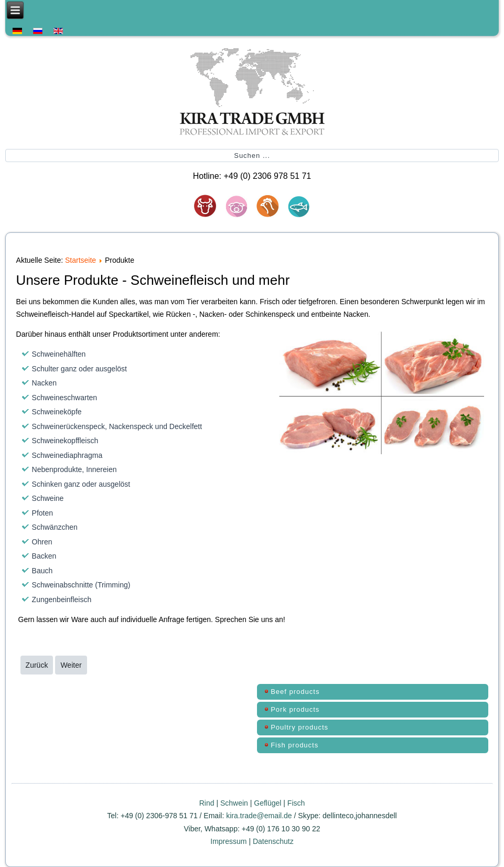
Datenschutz (273, 841)
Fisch (296, 803)
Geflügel (267, 803)
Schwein (234, 803)
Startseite (81, 260)
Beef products (295, 692)
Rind (208, 803)
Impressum (229, 841)
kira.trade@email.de (259, 816)
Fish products (294, 745)
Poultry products (299, 727)
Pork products (295, 709)
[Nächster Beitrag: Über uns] (71, 665)
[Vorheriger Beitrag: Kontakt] (37, 665)
